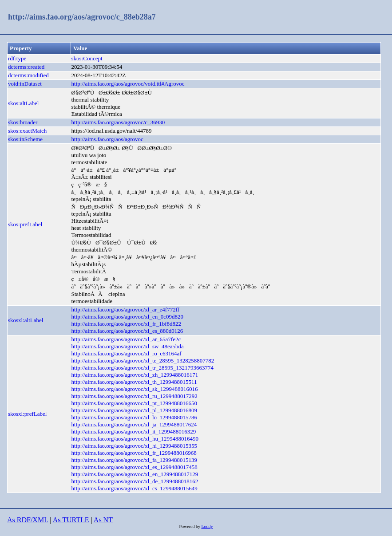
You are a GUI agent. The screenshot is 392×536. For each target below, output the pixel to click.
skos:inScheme (25, 139)
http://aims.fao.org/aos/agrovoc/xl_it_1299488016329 (134, 432)
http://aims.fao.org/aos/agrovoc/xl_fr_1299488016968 (134, 453)
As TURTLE (71, 520)
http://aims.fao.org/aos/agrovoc (107, 139)
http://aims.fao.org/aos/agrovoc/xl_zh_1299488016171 (135, 375)
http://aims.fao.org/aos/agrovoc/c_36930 (118, 122)
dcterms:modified (28, 75)
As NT (103, 520)
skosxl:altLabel (26, 320)
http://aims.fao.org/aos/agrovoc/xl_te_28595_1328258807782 (143, 361)
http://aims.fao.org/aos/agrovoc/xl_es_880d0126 (127, 331)
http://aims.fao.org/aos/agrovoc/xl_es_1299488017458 (135, 467)
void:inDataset (25, 84)
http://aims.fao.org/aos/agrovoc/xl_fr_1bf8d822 (126, 324)
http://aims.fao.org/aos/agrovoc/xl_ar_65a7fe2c (126, 339)
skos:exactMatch (27, 131)
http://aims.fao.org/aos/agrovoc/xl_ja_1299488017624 (134, 424)
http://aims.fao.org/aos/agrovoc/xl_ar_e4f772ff (126, 309)
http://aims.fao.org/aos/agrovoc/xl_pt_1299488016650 (135, 403)
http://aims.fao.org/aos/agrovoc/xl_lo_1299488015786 (135, 417)
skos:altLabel (23, 103)
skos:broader (23, 122)
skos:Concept (87, 58)
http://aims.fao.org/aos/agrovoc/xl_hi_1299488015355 (135, 446)
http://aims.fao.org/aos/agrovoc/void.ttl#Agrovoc (128, 84)
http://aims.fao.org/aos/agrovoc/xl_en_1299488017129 (135, 474)
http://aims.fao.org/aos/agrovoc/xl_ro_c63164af (127, 353)
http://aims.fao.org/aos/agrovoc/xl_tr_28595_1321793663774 (143, 368)
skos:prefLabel (25, 224)
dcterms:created (26, 67)
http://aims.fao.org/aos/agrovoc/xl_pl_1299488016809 (135, 410)
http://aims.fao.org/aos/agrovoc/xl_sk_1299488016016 (135, 389)
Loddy (207, 526)
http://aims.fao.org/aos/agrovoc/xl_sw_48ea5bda (128, 346)
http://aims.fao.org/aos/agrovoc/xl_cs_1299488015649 (135, 488)
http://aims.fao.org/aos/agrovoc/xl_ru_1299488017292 (135, 396)
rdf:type (17, 58)
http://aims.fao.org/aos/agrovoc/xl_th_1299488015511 (134, 382)
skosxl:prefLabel (27, 414)
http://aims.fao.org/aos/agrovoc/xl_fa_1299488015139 (135, 460)
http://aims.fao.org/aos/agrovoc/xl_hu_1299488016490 (135, 439)
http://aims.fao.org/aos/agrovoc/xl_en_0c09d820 (128, 317)
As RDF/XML (28, 520)
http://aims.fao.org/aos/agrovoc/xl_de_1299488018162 (135, 481)
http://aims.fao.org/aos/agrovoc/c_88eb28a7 (82, 17)
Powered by (190, 526)
